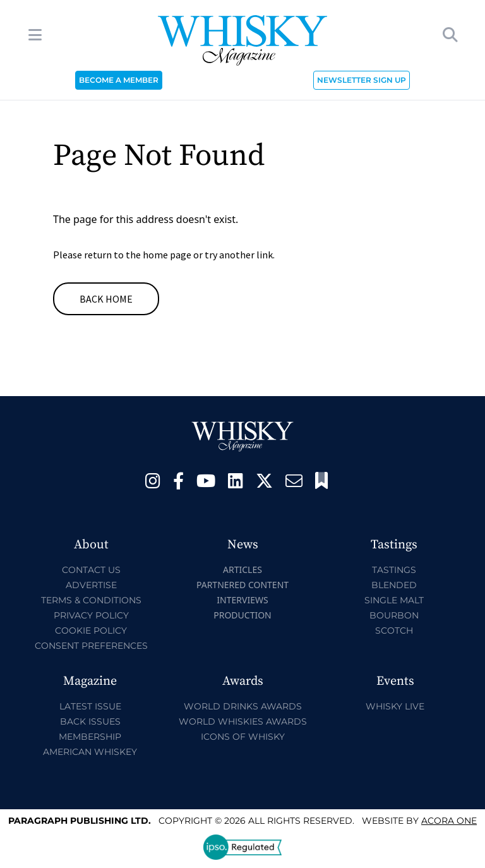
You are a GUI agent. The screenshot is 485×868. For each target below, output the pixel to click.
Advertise (91, 585)
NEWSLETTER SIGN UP (362, 80)
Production (242, 615)
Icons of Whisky (243, 737)
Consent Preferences (91, 646)
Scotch (394, 630)
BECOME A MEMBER (119, 80)
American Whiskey (90, 752)
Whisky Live (395, 706)
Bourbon (394, 615)
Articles (242, 570)
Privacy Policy (91, 615)
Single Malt (394, 600)
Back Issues (90, 721)
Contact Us (91, 570)
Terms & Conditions (91, 600)
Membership (90, 737)
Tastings (394, 570)
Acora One (449, 821)
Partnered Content (242, 585)
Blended (394, 585)
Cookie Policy (91, 630)
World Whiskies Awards (243, 721)
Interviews (242, 600)
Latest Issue (90, 706)
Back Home (106, 299)
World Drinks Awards (243, 706)
